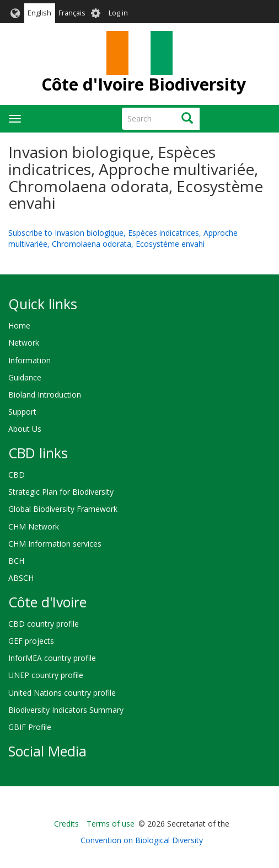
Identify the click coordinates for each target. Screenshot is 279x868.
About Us (25, 429)
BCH (16, 561)
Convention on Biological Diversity (142, 840)
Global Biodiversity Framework (63, 509)
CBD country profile (44, 624)
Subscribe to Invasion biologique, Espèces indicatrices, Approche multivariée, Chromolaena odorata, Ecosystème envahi (123, 238)
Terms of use (111, 824)
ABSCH (21, 578)
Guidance (25, 377)
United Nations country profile (62, 693)
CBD (17, 475)
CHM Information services (55, 544)
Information (29, 360)
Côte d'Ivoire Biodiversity (144, 84)
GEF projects (31, 641)
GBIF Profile (30, 727)
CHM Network (34, 526)
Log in (118, 13)
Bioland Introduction (45, 395)
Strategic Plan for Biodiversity (61, 492)
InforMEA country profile (52, 658)
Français (72, 13)
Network (24, 343)
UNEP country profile (46, 675)
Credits (66, 824)
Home (19, 325)
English (39, 13)
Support (22, 412)
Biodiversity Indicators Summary (66, 710)
